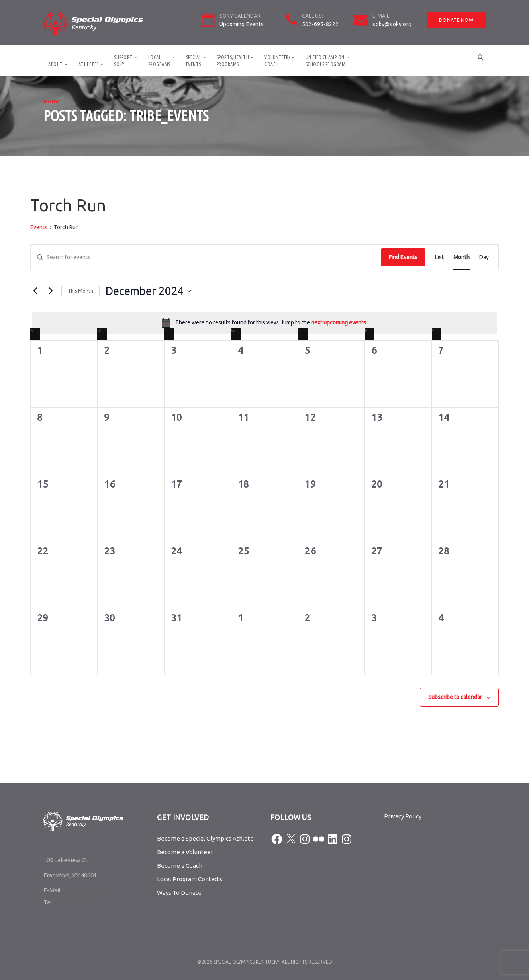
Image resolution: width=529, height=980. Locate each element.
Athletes (89, 64)
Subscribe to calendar (455, 697)
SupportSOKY (123, 61)
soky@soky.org (392, 24)
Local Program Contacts (190, 879)
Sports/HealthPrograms (233, 61)
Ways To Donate (179, 893)
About (56, 64)
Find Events (403, 257)
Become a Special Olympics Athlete (205, 838)
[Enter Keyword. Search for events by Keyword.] (206, 257)
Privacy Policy (403, 816)
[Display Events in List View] (439, 257)
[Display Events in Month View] (461, 257)
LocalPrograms (159, 61)
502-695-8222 (320, 24)
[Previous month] (35, 291)
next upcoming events (339, 322)
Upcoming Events (242, 24)
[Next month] (51, 291)
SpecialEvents (194, 61)
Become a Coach (180, 866)
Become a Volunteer (185, 852)
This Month (80, 291)
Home (52, 101)
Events (39, 227)
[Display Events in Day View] (484, 257)
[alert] (264, 323)
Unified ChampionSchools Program (326, 61)
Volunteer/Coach (277, 61)
